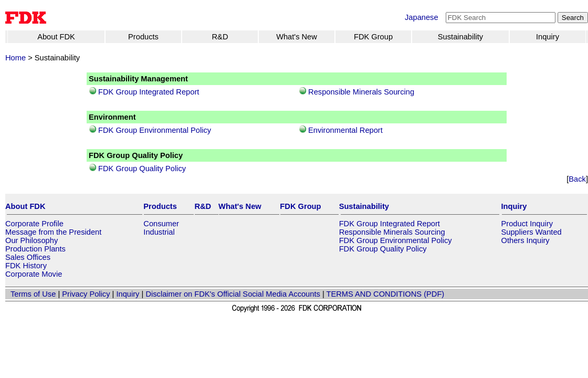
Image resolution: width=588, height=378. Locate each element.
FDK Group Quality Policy (142, 169)
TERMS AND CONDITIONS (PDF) (386, 294)
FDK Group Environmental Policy (155, 130)
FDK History (26, 266)
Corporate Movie (34, 274)
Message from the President (53, 232)
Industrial (159, 232)
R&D (220, 37)
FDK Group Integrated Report (149, 92)
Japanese (422, 17)
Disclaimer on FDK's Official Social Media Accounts (233, 294)
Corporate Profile (34, 224)
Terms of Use (33, 294)
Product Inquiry (527, 224)
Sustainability (460, 37)
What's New (297, 37)
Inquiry (548, 37)
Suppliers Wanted (532, 232)
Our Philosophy (31, 240)
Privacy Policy (86, 294)
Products (143, 37)
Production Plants (35, 249)
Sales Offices (28, 257)
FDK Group (373, 37)
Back (577, 179)
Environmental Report (345, 130)
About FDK (56, 37)
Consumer (161, 224)
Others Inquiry (526, 240)
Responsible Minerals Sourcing (361, 92)
